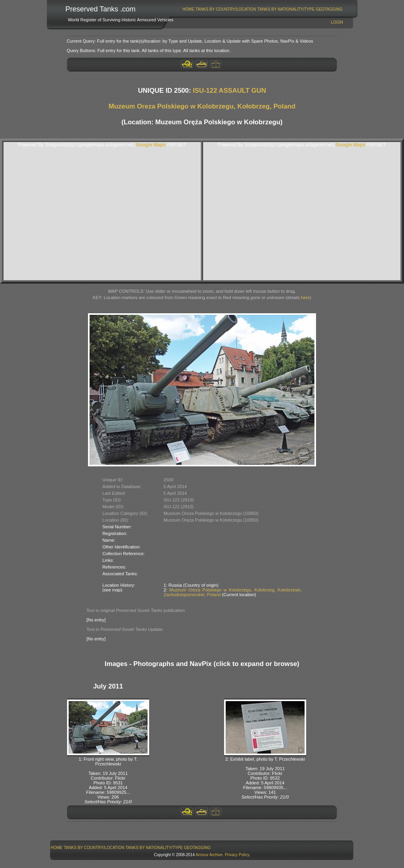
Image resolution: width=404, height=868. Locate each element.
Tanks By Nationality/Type (286, 9)
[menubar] (262, 9)
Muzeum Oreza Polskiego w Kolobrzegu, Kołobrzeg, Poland (202, 106)
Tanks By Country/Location (226, 9)
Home (189, 9)
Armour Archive (209, 855)
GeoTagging (329, 9)
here (305, 297)
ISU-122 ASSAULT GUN (230, 91)
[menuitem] (188, 9)
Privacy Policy (237, 855)
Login (337, 22)
